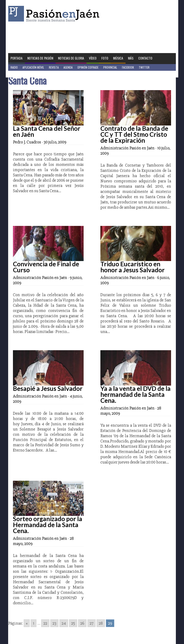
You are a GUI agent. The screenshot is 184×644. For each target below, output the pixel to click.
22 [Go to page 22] (45, 623)
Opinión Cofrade (88, 67)
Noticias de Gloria (71, 58)
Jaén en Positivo (21, 74)
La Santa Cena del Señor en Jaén (47, 131)
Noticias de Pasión (40, 58)
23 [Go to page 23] (54, 623)
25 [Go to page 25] (73, 623)
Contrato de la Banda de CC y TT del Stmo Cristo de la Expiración (134, 134)
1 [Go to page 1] (34, 623)
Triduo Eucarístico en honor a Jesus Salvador (132, 267)
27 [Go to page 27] (92, 623)
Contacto (145, 58)
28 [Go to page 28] (101, 623)
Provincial (110, 67)
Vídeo (93, 58)
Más (131, 58)
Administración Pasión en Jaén (127, 148)
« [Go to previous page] (27, 623)
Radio (14, 67)
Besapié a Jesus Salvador (48, 388)
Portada (17, 58)
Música (118, 58)
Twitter (144, 67)
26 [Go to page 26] (82, 623)
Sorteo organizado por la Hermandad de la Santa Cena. (48, 525)
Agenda (68, 67)
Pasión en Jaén (55, 14)
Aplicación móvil (33, 67)
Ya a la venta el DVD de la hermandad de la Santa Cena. (135, 394)
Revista (54, 67)
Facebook (128, 67)
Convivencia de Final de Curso (46, 267)
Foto (105, 58)
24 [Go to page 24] (64, 623)
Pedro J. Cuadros (27, 142)
